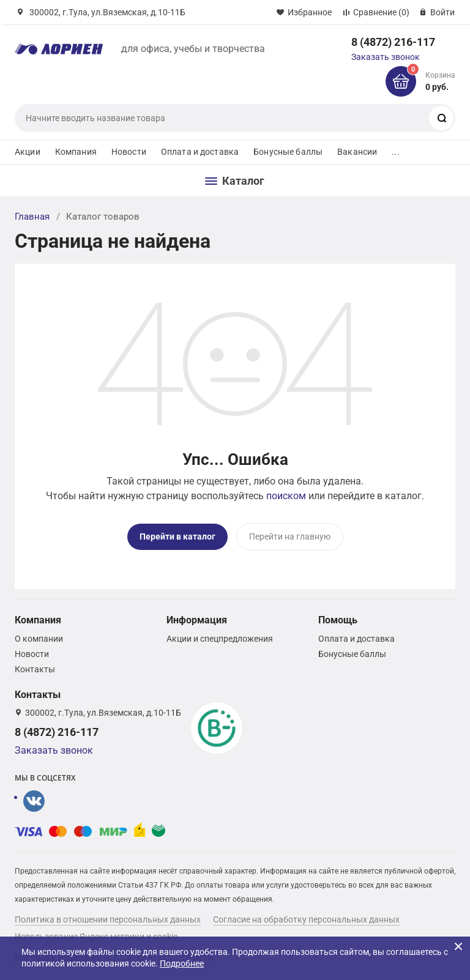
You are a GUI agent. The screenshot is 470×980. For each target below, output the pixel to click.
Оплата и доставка (200, 152)
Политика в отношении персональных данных (108, 919)
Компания (76, 152)
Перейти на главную (290, 536)
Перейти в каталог (177, 536)
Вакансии (357, 152)
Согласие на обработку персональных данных (306, 919)
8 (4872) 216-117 (393, 42)
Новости (129, 152)
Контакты (35, 669)
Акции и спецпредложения (220, 639)
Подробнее (182, 963)
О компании (39, 639)
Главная (32, 217)
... (395, 152)
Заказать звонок (386, 57)
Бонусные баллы (288, 152)
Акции (28, 152)
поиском (286, 496)
